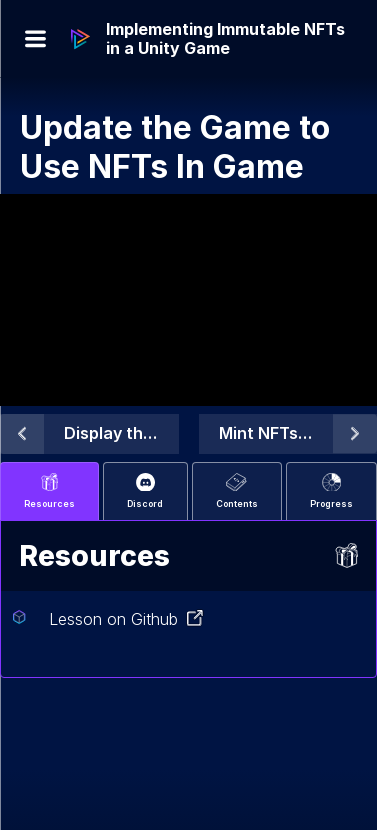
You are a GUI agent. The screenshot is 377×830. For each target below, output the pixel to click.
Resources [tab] (49, 491)
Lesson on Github (126, 619)
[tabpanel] (188, 599)
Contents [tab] (237, 491)
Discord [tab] (145, 491)
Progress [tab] (331, 491)
